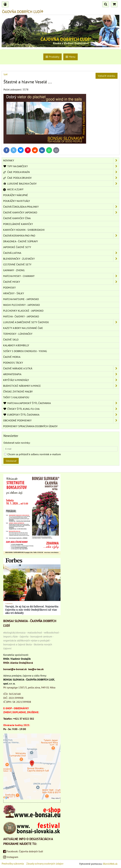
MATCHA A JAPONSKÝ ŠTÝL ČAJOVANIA (61, 403)
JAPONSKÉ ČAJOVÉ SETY (17, 247)
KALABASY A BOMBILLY (16, 345)
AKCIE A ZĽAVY (13, 189)
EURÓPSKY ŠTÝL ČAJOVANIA (61, 415)
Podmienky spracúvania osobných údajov (30, 426)
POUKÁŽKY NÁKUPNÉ (16, 195)
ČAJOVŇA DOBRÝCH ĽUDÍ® (23, 12)
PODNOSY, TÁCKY (13, 363)
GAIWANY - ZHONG (14, 270)
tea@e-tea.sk (36, 669)
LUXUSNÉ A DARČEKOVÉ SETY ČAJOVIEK (61, 322)
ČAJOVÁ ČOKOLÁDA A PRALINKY (61, 207)
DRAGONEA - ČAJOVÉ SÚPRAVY (20, 241)
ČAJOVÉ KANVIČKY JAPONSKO (61, 212)
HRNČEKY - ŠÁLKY (14, 293)
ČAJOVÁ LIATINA (61, 253)
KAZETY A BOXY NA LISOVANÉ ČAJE (23, 328)
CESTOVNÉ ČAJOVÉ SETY (17, 264)
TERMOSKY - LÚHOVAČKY (18, 334)
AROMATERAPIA (61, 374)
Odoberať (11, 461)
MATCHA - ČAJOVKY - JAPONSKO (21, 316)
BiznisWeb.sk (110, 864)
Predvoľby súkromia (13, 864)
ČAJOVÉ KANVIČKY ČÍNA (17, 218)
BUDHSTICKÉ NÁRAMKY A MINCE (61, 386)
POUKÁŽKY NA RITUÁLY (17, 201)
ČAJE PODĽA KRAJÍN (61, 172)
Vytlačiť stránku (107, 76)
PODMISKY (9, 288)
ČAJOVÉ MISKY (61, 282)
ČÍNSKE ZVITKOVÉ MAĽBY (18, 391)
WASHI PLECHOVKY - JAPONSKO (21, 305)
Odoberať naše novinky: (17, 443)
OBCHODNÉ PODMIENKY (61, 420)
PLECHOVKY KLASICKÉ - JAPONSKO (23, 311)
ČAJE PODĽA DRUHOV (61, 178)
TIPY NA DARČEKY (61, 166)
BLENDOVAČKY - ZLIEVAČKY (61, 259)
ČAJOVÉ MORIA (12, 357)
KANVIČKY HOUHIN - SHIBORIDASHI (24, 230)
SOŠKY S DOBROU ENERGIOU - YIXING (25, 351)
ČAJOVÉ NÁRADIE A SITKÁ (61, 368)
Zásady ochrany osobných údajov (45, 864)
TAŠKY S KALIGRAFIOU (16, 397)
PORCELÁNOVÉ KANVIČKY (18, 224)
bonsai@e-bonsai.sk (15, 669)
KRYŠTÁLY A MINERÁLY (61, 380)
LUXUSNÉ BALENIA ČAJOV (61, 184)
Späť (5, 74)
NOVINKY (61, 160)
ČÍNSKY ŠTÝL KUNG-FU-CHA (61, 409)
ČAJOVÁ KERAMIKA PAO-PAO (61, 236)
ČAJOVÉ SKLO (11, 340)
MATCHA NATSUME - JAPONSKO (21, 299)
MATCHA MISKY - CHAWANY (61, 276)
